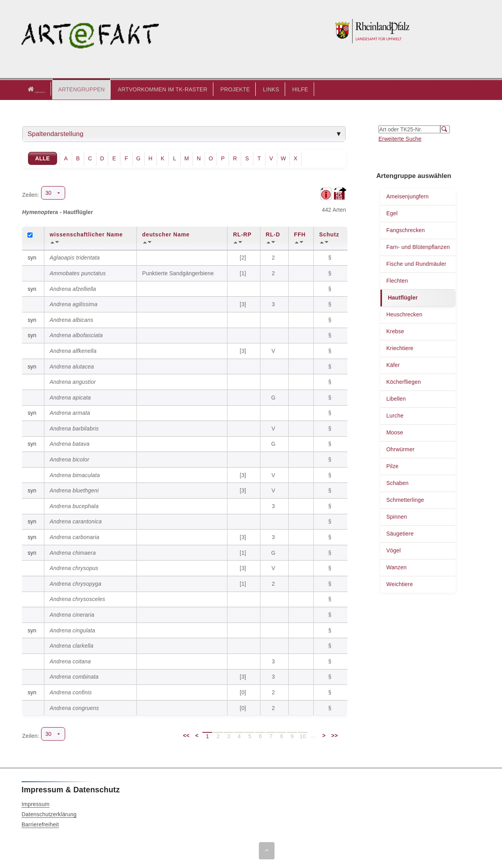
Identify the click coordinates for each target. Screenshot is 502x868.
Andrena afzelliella (73, 288)
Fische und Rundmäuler (416, 263)
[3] (244, 304)
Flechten (397, 280)
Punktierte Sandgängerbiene (178, 273)
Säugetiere (400, 533)
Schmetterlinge (405, 499)
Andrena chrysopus (74, 568)
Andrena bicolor (70, 459)
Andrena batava (70, 443)
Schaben (397, 483)
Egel (392, 213)
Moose (395, 432)
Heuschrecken (404, 314)
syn (32, 257)
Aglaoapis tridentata (75, 257)
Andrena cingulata (73, 630)
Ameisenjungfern (407, 196)
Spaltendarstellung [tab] (55, 133)
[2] (244, 257)
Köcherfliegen (404, 381)
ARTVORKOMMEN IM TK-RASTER (153, 89)
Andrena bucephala (74, 506)
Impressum (35, 804)
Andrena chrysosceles (78, 599)
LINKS (261, 89)
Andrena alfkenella (73, 350)
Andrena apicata (70, 397)
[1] (244, 273)
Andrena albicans (72, 320)
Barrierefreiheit (40, 824)
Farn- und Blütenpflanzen (418, 247)
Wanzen (397, 567)
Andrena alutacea (72, 366)
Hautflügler (403, 297)
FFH (300, 234)
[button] (72, 89)
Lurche (395, 415)
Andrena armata (70, 412)
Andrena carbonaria (75, 537)
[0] (244, 692)
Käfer (393, 365)
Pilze (392, 466)
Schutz (329, 234)
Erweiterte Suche (400, 138)
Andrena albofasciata (76, 335)
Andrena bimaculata (75, 475)
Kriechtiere (400, 348)
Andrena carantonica (76, 521)
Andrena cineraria (72, 614)
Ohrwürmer (400, 449)
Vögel (394, 550)
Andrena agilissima (74, 304)
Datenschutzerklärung (49, 814)
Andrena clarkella (72, 645)
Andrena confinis (71, 692)
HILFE (290, 89)
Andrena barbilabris (74, 428)
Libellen (396, 398)
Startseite (31, 90)
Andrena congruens (75, 707)
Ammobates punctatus (78, 273)
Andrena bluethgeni (74, 490)
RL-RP (242, 234)
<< (186, 735)
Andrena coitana (70, 661)
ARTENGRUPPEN (72, 89)
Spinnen (397, 516)
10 (303, 736)
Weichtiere (400, 584)
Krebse (395, 331)
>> (335, 735)
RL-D (273, 234)
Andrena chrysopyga (76, 583)
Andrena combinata (74, 676)
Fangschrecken (406, 230)
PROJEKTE (226, 89)
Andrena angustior (73, 381)
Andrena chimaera (73, 552)
